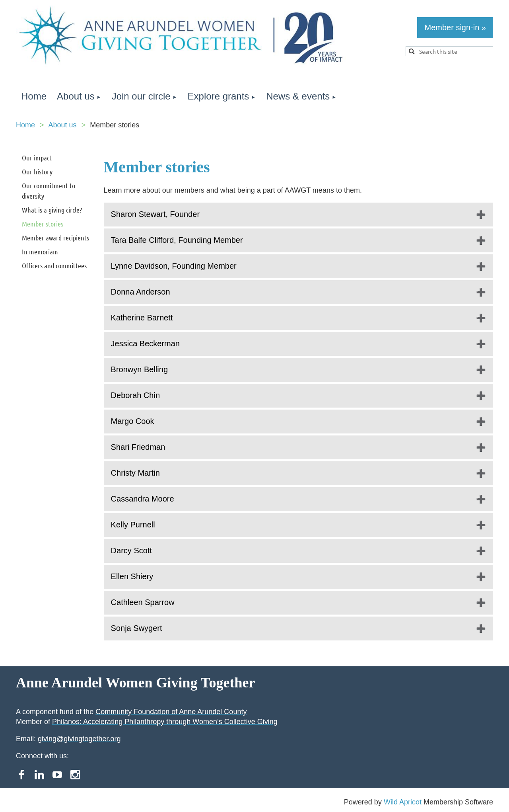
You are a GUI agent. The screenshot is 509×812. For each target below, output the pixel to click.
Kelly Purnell (133, 525)
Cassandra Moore (143, 499)
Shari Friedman (138, 447)
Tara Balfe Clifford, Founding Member (177, 240)
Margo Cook (133, 421)
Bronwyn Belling (139, 369)
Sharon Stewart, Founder (155, 214)
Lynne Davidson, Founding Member (174, 266)
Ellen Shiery (132, 576)
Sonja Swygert (137, 628)
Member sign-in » (455, 27)
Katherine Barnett (142, 318)
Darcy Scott (131, 550)
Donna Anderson (141, 292)
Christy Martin (135, 473)
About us (63, 125)
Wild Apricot (403, 802)
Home (25, 125)
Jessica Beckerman (145, 344)
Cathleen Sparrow (143, 602)
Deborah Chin (135, 395)
